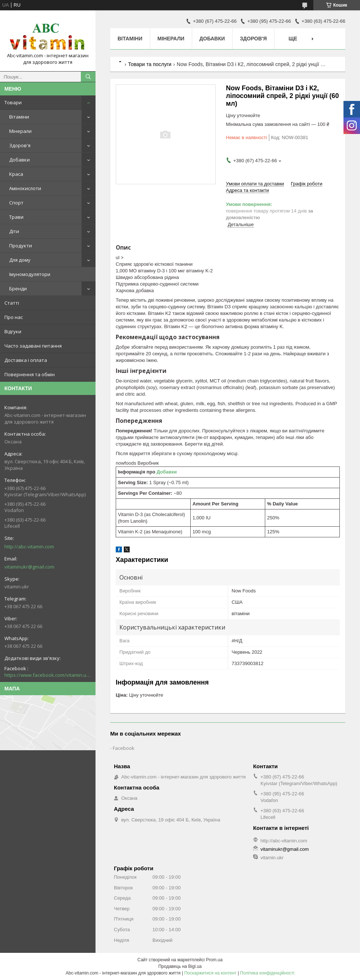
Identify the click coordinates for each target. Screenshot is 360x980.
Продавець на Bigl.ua (180, 966)
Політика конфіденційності (267, 973)
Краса (16, 174)
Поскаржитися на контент (210, 973)
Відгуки (13, 331)
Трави (16, 217)
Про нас (14, 317)
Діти (14, 231)
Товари (13, 102)
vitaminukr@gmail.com (29, 567)
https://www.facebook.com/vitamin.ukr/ (48, 675)
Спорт (16, 203)
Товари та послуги (150, 64)
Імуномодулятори (30, 274)
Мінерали (20, 131)
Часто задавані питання (33, 346)
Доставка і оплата (26, 360)
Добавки (19, 160)
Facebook (124, 748)
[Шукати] (88, 77)
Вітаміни (19, 117)
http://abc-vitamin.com (29, 547)
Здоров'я (20, 145)
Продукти (21, 246)
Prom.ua (214, 960)
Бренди (18, 288)
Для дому (20, 260)
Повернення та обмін (30, 374)
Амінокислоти (25, 188)
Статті (12, 303)
